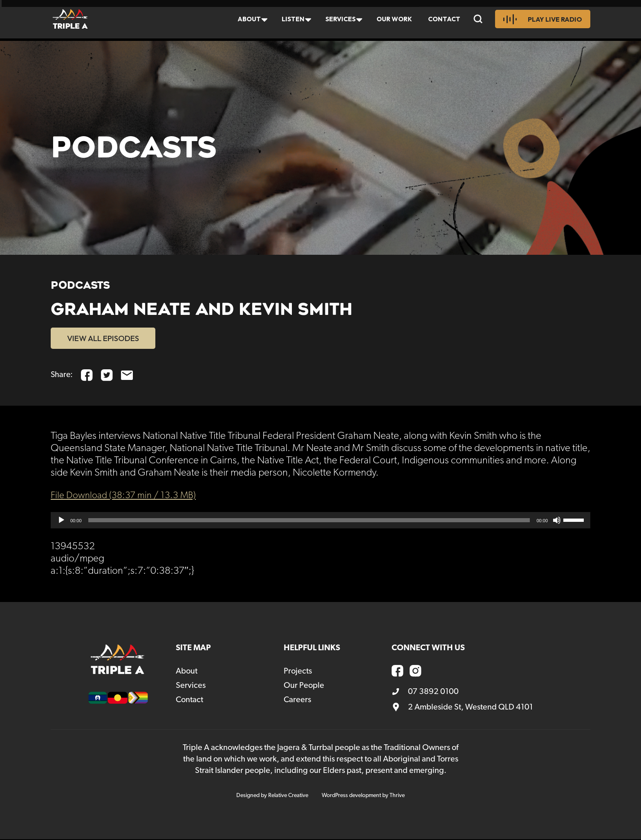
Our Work (394, 20)
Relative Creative (288, 796)
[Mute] (557, 521)
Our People (304, 686)
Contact (445, 20)
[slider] (309, 521)
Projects (298, 672)
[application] (320, 521)
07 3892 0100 (425, 692)
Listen (290, 20)
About (246, 20)
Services (339, 20)
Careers (297, 701)
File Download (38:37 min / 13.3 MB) (128, 496)
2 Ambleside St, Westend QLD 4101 (462, 708)
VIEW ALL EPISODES (107, 338)
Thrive (397, 796)
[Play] (61, 521)
